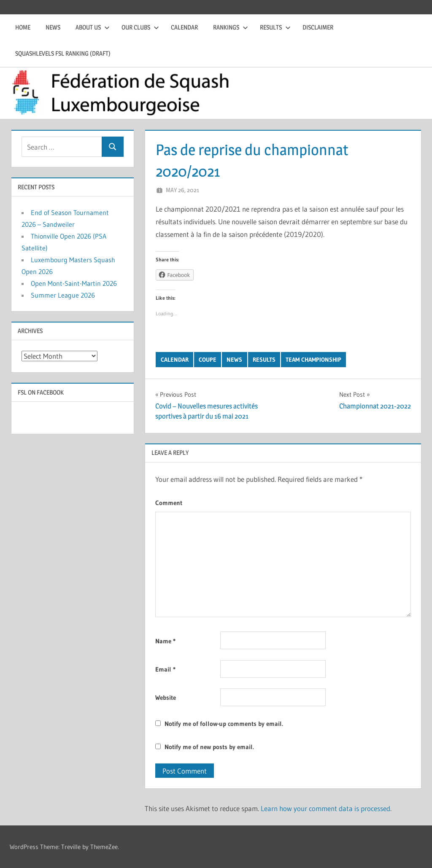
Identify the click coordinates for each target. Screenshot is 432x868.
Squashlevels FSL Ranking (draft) (63, 53)
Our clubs (140, 27)
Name (165, 641)
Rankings (231, 27)
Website (166, 697)
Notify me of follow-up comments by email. (224, 724)
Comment (169, 503)
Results (275, 27)
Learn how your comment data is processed (325, 808)
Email (165, 669)
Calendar (184, 27)
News (53, 27)
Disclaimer (318, 27)
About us (93, 27)
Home (23, 27)
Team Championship (313, 360)
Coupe (208, 360)
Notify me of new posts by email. (209, 747)
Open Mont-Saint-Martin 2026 (74, 283)
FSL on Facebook (41, 392)
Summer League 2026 (63, 295)
